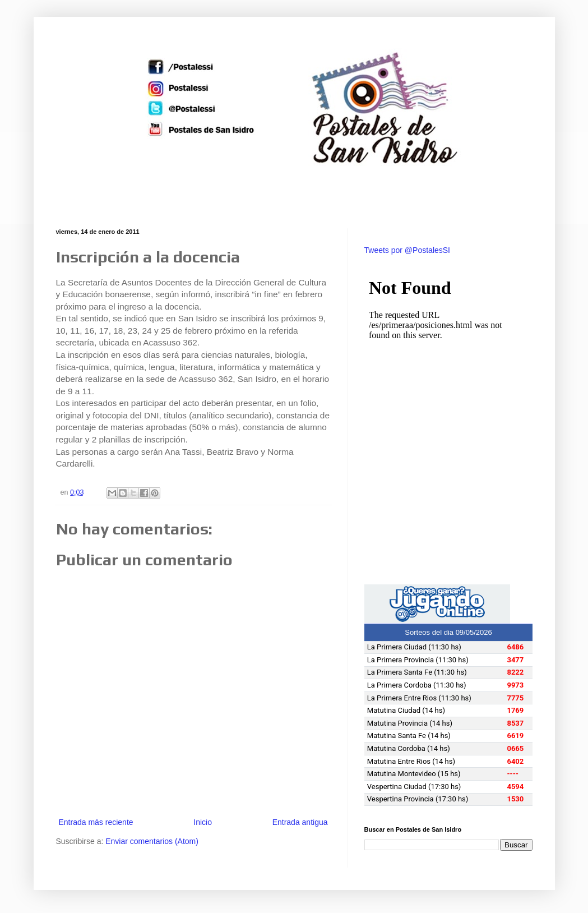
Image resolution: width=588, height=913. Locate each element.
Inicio (203, 822)
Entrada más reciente (96, 822)
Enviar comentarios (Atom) (152, 841)
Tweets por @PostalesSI (408, 250)
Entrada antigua (300, 822)
